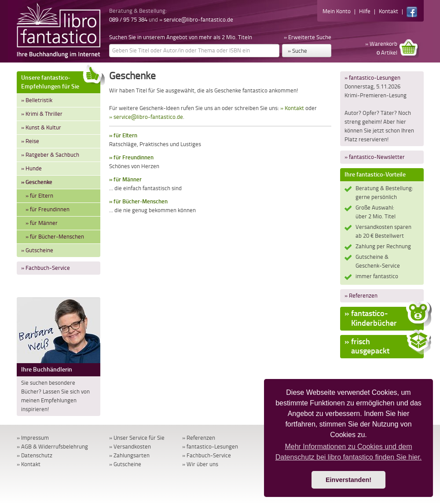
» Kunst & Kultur (41, 127)
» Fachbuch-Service (46, 268)
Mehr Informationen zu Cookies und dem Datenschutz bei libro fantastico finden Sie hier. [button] (349, 452)
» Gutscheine (37, 250)
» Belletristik (37, 100)
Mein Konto (337, 11)
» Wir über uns (200, 464)
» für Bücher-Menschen (55, 237)
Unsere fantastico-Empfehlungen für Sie (61, 81)
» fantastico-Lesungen (372, 78)
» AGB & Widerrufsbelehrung (52, 447)
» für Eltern (39, 196)
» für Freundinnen (48, 209)
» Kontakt (292, 108)
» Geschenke (37, 182)
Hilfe (365, 11)
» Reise (30, 141)
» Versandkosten (130, 447)
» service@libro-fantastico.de (196, 20)
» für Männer (42, 223)
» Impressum (33, 438)
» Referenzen (361, 296)
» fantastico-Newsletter (375, 157)
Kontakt (389, 11)
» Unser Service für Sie (137, 438)
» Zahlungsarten (129, 455)
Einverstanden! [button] (348, 480)
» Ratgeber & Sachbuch (50, 155)
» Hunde (31, 168)
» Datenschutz (35, 455)
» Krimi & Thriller (42, 114)
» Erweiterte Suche (308, 37)
